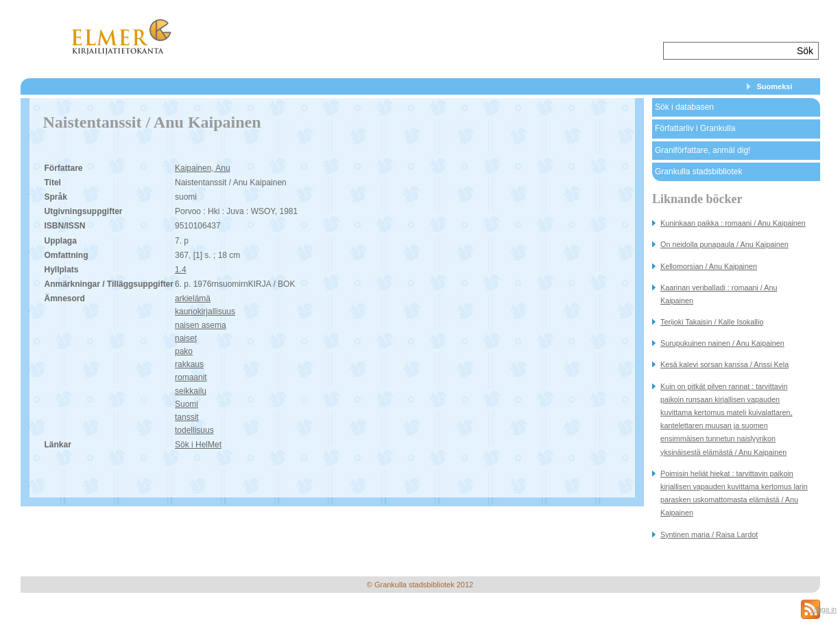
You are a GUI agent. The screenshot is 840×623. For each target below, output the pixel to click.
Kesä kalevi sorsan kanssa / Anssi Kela (724, 364)
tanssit (187, 417)
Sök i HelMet (198, 445)
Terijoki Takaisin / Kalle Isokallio (712, 322)
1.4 (181, 270)
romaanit (191, 377)
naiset (186, 338)
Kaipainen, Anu (203, 168)
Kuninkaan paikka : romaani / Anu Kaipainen (733, 223)
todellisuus (194, 430)
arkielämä (193, 298)
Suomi (187, 404)
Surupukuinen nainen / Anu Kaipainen (722, 343)
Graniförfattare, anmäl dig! (703, 150)
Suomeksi (775, 86)
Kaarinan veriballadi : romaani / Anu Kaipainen (719, 294)
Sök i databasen (684, 107)
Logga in (824, 610)
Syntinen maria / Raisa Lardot (709, 534)
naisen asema (201, 325)
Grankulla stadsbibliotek (698, 172)
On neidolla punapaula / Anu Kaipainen (724, 244)
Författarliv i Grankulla (695, 128)
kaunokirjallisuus (205, 311)
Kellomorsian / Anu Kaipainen (709, 266)
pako (184, 351)
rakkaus (189, 364)
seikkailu (191, 391)
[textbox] (729, 51)
